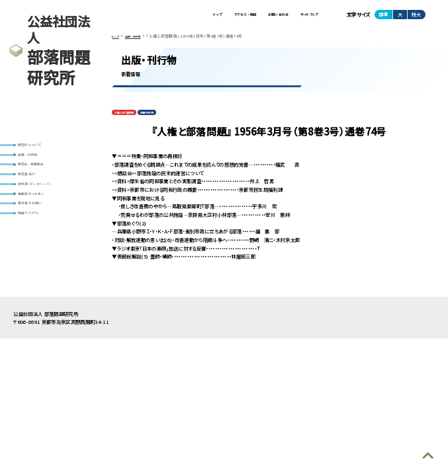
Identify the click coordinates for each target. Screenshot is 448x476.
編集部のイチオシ (38, 216)
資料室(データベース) (43, 202)
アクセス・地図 (211, 17)
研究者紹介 (32, 188)
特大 (416, 17)
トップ (173, 17)
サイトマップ (303, 17)
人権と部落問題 (130, 119)
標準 (383, 17)
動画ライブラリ (35, 243)
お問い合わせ (259, 17)
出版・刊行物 (33, 161)
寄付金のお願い (37, 229)
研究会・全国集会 (38, 175)
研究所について (36, 147)
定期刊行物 (164, 119)
